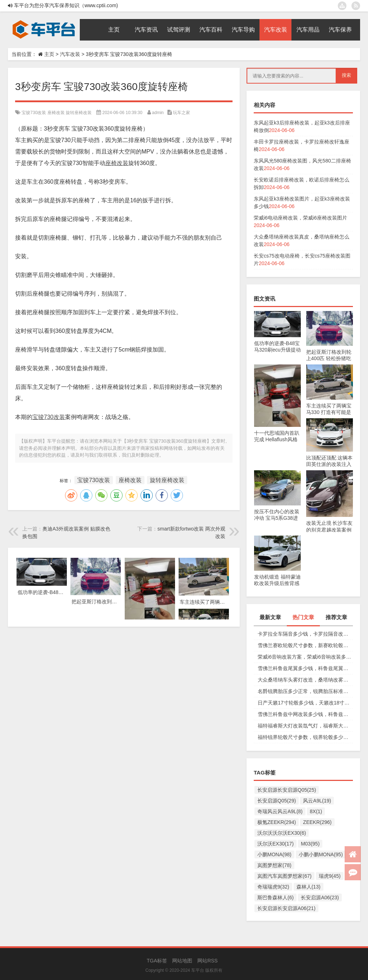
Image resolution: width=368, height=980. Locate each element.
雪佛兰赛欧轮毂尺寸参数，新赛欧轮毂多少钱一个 (305, 645)
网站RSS (208, 961)
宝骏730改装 (34, 113)
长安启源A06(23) (320, 897)
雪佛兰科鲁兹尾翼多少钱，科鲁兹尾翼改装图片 (305, 668)
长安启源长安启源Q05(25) (287, 790)
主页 (49, 54)
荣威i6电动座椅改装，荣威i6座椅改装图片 (300, 218)
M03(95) (310, 844)
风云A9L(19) (317, 801)
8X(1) (316, 811)
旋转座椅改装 (79, 113)
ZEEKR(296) (317, 822)
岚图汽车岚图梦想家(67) (284, 876)
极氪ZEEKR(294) (277, 822)
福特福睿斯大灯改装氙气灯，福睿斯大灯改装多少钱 (305, 726)
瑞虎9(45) (330, 876)
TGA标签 (157, 961)
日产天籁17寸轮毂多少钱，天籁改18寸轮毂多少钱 (305, 703)
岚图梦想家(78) (274, 865)
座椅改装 (56, 113)
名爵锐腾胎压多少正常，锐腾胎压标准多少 (305, 691)
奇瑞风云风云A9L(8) (280, 811)
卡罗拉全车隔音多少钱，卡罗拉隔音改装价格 (305, 634)
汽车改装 (70, 54)
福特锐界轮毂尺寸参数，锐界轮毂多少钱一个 (305, 737)
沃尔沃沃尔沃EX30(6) (282, 833)
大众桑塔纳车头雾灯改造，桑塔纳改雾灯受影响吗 (305, 680)
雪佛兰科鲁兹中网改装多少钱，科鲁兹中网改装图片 (305, 714)
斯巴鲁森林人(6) (275, 897)
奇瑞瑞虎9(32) (273, 887)
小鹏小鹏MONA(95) (321, 854)
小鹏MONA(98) (274, 854)
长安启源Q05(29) (277, 801)
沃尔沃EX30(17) (275, 844)
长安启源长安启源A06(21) (286, 908)
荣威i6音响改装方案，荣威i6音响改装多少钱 (305, 657)
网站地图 (182, 961)
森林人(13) (309, 887)
